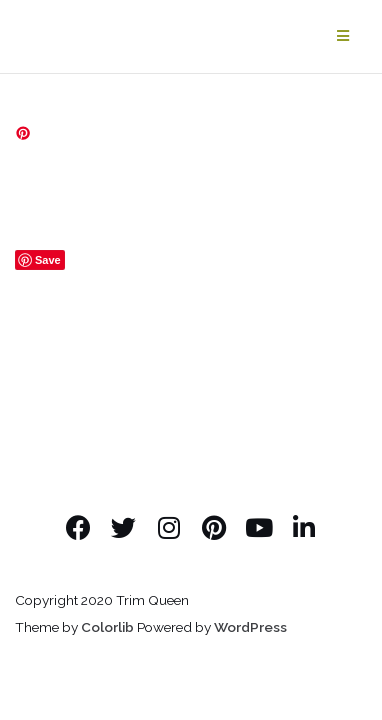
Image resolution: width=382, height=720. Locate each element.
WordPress (250, 627)
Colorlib (107, 627)
